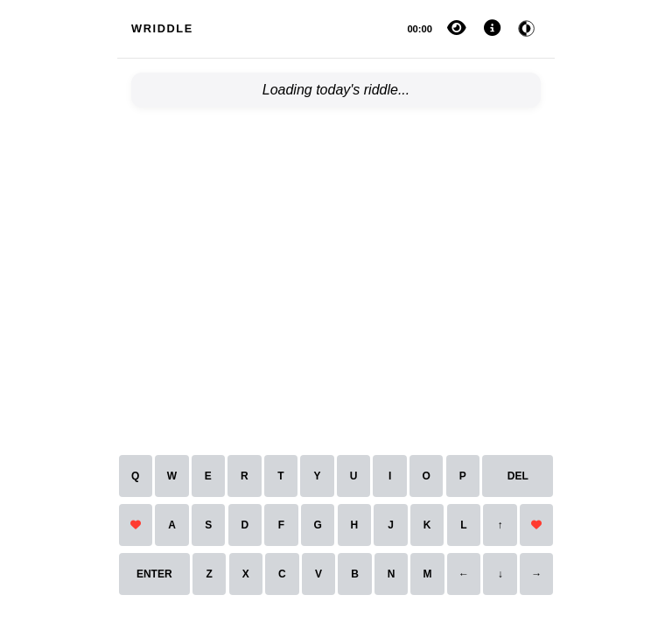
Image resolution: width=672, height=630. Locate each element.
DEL (518, 476)
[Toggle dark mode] (527, 29)
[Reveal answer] (457, 29)
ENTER (154, 574)
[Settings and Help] (492, 29)
